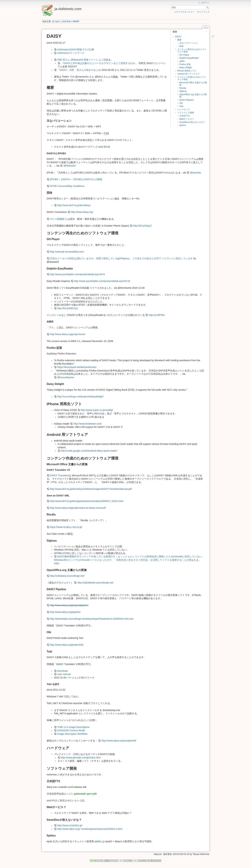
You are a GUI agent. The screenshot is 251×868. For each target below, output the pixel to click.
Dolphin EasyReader (189, 58)
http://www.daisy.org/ (82, 212)
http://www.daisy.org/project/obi (67, 645)
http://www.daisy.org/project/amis (68, 334)
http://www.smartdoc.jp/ (70, 825)
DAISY (76, 21)
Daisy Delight (186, 68)
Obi (181, 103)
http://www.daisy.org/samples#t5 (119, 741)
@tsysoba (195, 173)
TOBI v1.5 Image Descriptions (73, 727)
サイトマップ (203, 12)
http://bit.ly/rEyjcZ (142, 226)
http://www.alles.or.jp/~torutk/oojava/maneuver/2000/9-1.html (90, 829)
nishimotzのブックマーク (71, 53)
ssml (101, 147)
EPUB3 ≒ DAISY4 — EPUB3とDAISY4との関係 (76, 179)
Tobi (181, 106)
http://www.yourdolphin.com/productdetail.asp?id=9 (77, 274)
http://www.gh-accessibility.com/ (67, 252)
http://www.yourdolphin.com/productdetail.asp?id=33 (102, 281)
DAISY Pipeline (187, 100)
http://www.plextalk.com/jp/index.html (81, 758)
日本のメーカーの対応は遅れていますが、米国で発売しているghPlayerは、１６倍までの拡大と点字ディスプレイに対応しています (121, 258)
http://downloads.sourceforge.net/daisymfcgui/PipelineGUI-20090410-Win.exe (92, 619)
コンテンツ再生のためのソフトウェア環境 (192, 50)
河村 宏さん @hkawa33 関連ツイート (78, 60)
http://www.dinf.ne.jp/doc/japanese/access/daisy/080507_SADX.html (87, 501)
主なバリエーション (189, 43)
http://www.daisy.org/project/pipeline (69, 605)
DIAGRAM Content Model (71, 730)
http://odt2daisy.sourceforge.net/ (67, 576)
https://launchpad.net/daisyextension (77, 367)
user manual (64, 674)
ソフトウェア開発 (186, 113)
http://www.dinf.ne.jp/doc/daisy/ (74, 205)
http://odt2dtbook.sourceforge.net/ (95, 583)
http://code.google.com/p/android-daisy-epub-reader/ (89, 451)
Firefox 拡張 (185, 64)
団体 (181, 46)
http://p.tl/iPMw (157, 315)
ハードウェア (184, 110)
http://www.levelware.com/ (88, 424)
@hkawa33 (70, 166)
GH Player (184, 55)
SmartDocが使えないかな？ (192, 122)
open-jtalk (92, 794)
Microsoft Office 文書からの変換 (193, 84)
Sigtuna (183, 91)
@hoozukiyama (66, 377)
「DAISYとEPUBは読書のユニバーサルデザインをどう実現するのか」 (99, 63)
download (62, 671)
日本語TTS (184, 116)
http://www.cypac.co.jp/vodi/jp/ (97, 410)
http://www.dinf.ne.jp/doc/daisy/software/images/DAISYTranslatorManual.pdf (91, 489)
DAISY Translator (59, 475)
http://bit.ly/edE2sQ (67, 308)
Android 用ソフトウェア (189, 74)
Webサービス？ (187, 119)
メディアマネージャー (184, 12)
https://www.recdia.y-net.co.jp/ (66, 527)
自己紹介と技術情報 (61, 21)
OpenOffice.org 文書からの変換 (193, 96)
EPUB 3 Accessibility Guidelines (67, 186)
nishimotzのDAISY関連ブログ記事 (76, 50)
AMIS (182, 61)
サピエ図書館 (57, 219)
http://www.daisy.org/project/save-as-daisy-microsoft (78, 508)
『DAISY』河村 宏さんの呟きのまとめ (79, 70)
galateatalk (80, 794)
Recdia (183, 88)
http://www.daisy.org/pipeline (65, 612)
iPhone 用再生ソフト (187, 71)
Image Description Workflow (72, 734)
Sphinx (183, 125)
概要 (179, 40)
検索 (208, 7)
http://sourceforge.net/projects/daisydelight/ (80, 397)
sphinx (98, 841)
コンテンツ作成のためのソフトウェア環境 (192, 78)
